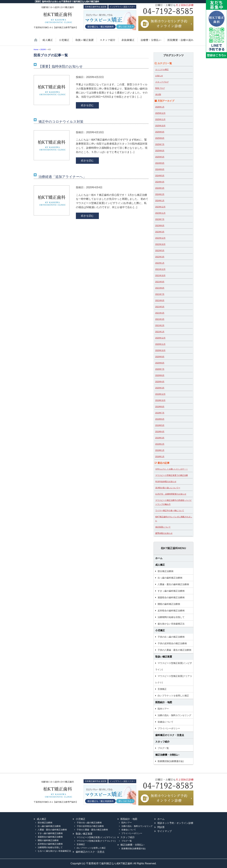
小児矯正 (64, 42)
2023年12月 (160, 207)
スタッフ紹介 (107, 42)
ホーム (37, 42)
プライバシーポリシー (169, 728)
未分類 (158, 94)
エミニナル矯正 (162, 69)
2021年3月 (160, 319)
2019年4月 (160, 432)
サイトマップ (165, 831)
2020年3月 (160, 388)
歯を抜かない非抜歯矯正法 (127, 42)
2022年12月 (160, 238)
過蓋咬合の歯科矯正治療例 (171, 597)
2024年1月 (160, 201)
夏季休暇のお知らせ (164, 533)
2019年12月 (160, 394)
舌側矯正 (162, 689)
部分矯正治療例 (165, 571)
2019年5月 (160, 425)
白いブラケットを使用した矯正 (173, 696)
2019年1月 (160, 450)
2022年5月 (160, 251)
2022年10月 (160, 244)
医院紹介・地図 (179, 42)
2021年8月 (160, 288)
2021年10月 (160, 276)
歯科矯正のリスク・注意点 (170, 735)
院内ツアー (163, 709)
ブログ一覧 (163, 748)
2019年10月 (160, 400)
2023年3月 (160, 232)
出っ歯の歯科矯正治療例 (170, 578)
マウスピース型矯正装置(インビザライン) (174, 666)
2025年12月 (160, 113)
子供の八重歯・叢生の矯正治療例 (174, 650)
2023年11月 (160, 213)
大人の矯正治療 (48, 42)
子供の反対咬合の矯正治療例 (172, 643)
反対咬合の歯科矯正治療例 (171, 611)
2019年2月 (160, 444)
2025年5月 (160, 157)
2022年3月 (160, 257)
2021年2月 (160, 325)
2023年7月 (160, 219)
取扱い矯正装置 (84, 42)
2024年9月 (160, 163)
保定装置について (163, 527)
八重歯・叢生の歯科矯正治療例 (173, 584)
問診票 (161, 827)
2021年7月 (160, 294)
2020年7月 (160, 369)
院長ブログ (160, 88)
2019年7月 (160, 413)
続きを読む (87, 105)
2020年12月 (160, 338)
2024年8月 (160, 169)
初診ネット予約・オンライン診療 (175, 823)
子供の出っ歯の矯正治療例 (171, 637)
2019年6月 (160, 419)
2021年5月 (160, 307)
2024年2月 (160, 194)
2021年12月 (160, 269)
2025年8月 (160, 138)
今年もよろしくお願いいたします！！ (172, 469)
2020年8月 (160, 363)
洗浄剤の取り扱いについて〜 (168, 488)
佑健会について (165, 722)
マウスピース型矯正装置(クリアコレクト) (174, 679)
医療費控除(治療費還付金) (171, 761)
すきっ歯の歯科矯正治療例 (171, 591)
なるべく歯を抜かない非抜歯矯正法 (54, 851)
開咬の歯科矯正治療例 (169, 604)
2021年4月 (160, 313)
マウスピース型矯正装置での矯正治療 (172, 475)
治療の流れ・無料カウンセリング (174, 715)
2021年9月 (160, 282)
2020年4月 (160, 382)
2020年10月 (160, 350)
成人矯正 (160, 565)
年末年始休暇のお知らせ (166, 482)
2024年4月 (160, 182)
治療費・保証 (150, 42)
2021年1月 (160, 332)
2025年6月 (160, 151)
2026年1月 (160, 107)
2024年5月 (160, 176)
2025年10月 (160, 126)
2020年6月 (160, 375)
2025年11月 (160, 119)
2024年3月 (160, 188)
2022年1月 (160, 263)
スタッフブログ (162, 82)
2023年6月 (160, 226)
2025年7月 (160, 144)
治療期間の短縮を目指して (171, 617)
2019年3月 (160, 438)
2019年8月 (160, 407)
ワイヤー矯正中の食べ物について (170, 511)
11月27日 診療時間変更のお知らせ (171, 494)
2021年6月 (160, 300)
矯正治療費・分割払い (167, 755)
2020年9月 (160, 357)
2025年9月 (160, 132)
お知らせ (159, 76)
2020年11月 (160, 344)
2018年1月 (160, 457)
